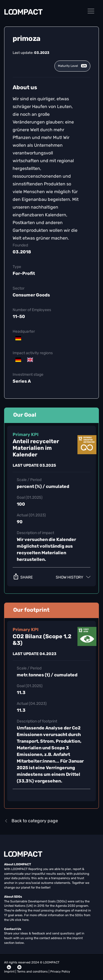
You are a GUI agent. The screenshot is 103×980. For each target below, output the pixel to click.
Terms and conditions (33, 972)
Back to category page (31, 821)
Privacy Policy (60, 972)
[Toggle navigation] (91, 11)
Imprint (10, 972)
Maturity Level (72, 66)
